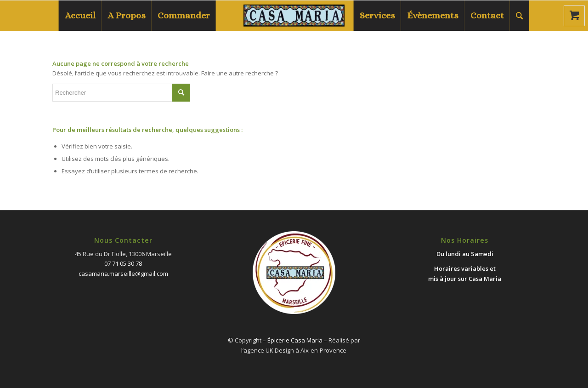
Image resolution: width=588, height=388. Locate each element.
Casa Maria (485, 279)
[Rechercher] (520, 16)
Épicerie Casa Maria (295, 340)
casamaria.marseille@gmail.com (123, 274)
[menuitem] (80, 16)
